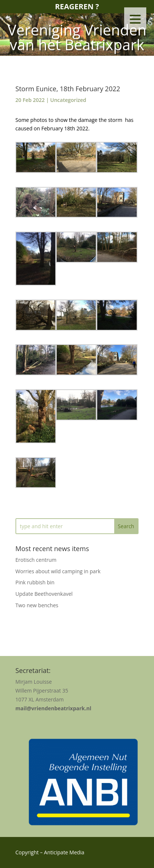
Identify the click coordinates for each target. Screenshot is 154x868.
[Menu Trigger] (135, 18)
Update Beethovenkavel (44, 594)
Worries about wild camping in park (58, 571)
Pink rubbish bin (35, 582)
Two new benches (37, 605)
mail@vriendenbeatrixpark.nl (53, 708)
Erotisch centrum (36, 560)
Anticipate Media (64, 852)
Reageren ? (77, 6)
